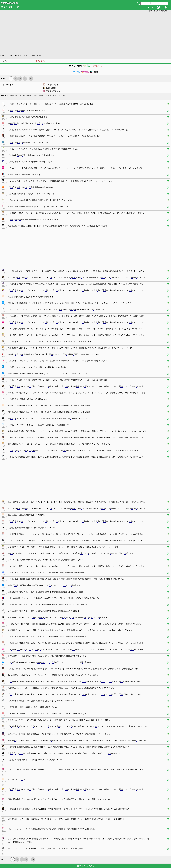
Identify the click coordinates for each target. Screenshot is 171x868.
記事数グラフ (98, 66)
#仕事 (52, 95)
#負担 (77, 72)
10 (31, 79)
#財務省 (29, 95)
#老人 (17, 95)
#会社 (47, 95)
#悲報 (22, 95)
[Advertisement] (80, 33)
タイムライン (41, 61)
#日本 (63, 95)
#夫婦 (57, 95)
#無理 (35, 95)
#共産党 (41, 95)
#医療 (12, 95)
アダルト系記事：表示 (158, 11)
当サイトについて (85, 866)
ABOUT (152, 7)
